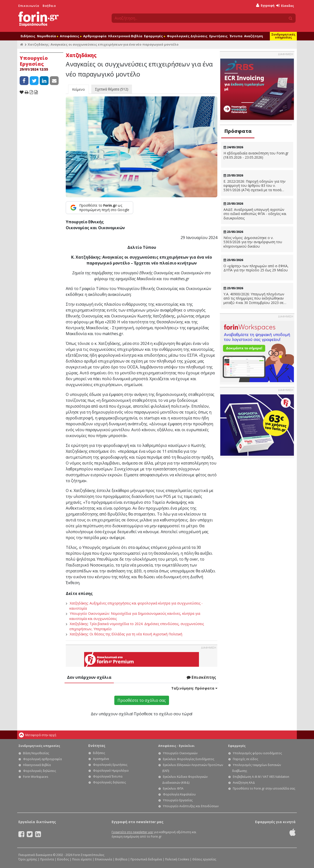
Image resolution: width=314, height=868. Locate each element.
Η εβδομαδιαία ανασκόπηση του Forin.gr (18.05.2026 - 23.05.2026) (256, 155)
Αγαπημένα (101, 759)
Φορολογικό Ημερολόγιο (111, 771)
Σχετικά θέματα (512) (112, 89)
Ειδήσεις (28, 36)
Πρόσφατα (238, 131)
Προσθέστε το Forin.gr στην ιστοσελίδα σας (264, 788)
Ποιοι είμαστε (82, 859)
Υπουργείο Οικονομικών (180, 753)
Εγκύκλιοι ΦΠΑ (173, 788)
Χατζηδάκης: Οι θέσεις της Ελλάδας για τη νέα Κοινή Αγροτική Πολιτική (126, 634)
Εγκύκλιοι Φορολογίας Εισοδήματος (189, 759)
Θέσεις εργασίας (204, 859)
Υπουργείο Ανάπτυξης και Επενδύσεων (191, 806)
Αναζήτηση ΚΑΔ (244, 783)
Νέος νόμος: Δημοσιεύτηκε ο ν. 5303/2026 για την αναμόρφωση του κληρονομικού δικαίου (253, 242)
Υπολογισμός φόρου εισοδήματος (257, 753)
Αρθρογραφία (95, 36)
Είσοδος (285, 6)
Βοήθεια (49, 6)
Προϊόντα (47, 859)
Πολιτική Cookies (177, 859)
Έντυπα (236, 36)
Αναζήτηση (254, 36)
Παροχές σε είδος (245, 759)
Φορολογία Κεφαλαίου (179, 794)
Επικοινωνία (29, 6)
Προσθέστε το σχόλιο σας (142, 700)
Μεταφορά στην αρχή (41, 735)
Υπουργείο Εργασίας (178, 800)
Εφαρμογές (155, 36)
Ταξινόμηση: (194, 688)
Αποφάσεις (71, 36)
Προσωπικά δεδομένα (146, 859)
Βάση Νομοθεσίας (36, 753)
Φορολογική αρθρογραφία (42, 759)
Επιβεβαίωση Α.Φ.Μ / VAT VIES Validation (261, 777)
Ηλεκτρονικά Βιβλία (125, 36)
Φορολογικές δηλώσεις (39, 771)
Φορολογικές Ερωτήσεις (110, 765)
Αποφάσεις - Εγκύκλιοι (176, 746)
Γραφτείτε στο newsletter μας (132, 832)
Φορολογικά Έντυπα (108, 776)
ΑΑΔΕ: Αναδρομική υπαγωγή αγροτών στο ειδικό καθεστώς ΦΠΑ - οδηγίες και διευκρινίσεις (255, 214)
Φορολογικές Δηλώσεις (187, 36)
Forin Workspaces (36, 777)
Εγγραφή (265, 6)
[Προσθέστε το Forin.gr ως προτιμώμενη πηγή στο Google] (99, 208)
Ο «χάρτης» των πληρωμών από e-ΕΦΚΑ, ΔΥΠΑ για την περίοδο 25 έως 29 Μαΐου (256, 268)
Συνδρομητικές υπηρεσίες (283, 36)
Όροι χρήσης (28, 859)
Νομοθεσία (48, 36)
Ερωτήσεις (218, 36)
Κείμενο (78, 89)
